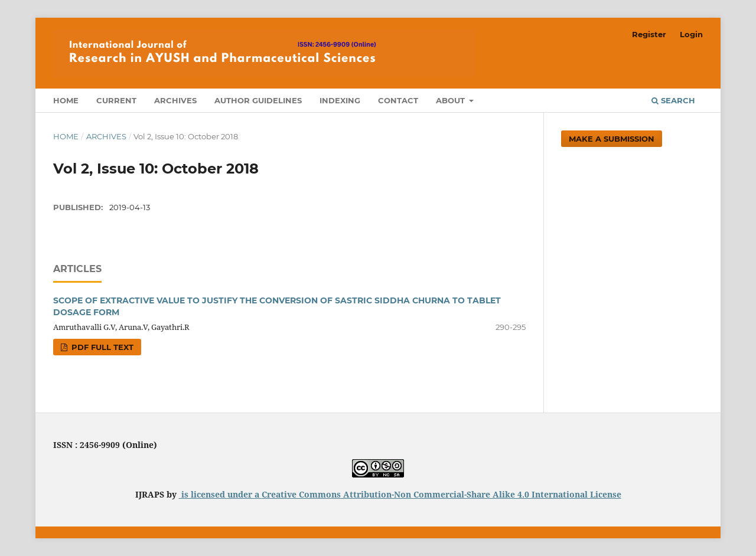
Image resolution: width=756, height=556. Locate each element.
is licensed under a (220, 494)
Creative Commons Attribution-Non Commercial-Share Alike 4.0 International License (441, 494)
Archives (175, 100)
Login (691, 34)
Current (116, 100)
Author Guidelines (258, 100)
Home (66, 100)
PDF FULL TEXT (101, 347)
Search (673, 100)
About (452, 100)
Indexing (340, 100)
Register (649, 34)
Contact (398, 100)
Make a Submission (612, 139)
